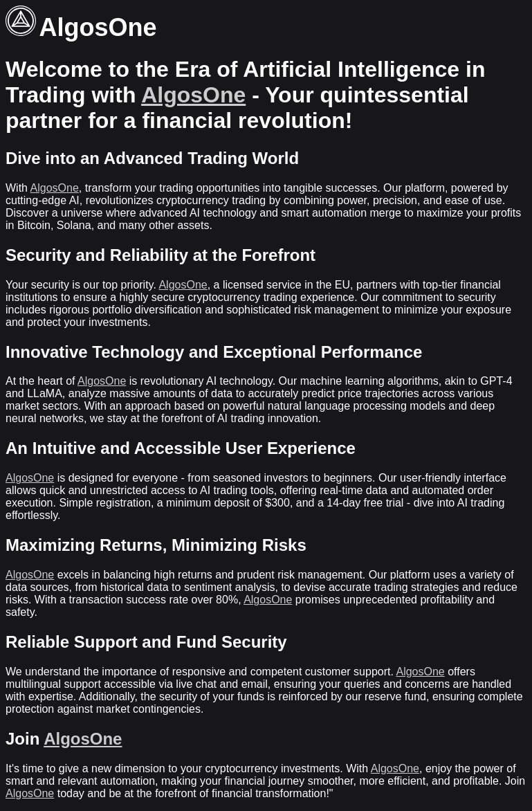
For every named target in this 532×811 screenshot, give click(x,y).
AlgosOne (193, 95)
